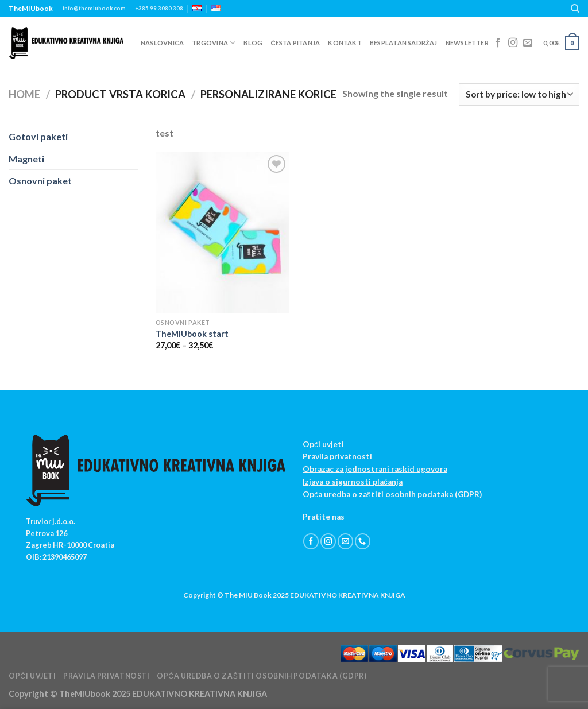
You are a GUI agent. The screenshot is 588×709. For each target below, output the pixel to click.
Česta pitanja (295, 43)
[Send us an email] (528, 43)
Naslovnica (162, 43)
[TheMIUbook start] (223, 232)
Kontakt (345, 43)
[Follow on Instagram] (513, 43)
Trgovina (214, 43)
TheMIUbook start (192, 334)
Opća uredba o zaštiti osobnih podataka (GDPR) (392, 494)
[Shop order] (519, 94)
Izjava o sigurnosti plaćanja (353, 482)
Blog (253, 43)
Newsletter (467, 43)
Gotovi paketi (38, 136)
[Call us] (363, 541)
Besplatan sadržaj (404, 43)
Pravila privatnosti (337, 456)
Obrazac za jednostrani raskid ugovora (375, 469)
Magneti (26, 159)
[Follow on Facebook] (498, 43)
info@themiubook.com (94, 8)
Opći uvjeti (323, 444)
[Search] (575, 9)
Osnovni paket (40, 181)
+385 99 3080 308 (159, 8)
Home (24, 94)
